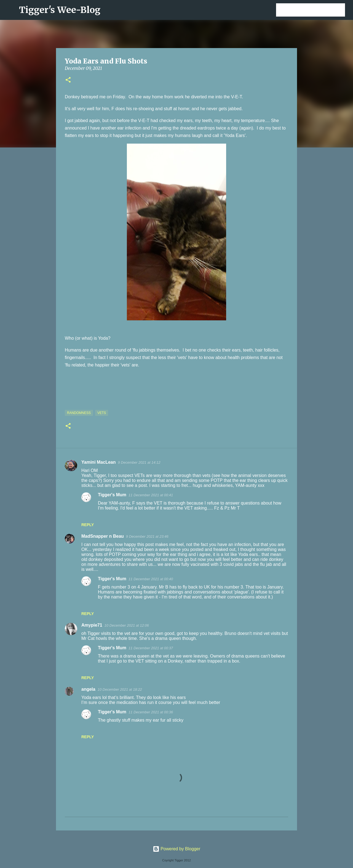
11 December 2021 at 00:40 (151, 579)
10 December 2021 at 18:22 (120, 689)
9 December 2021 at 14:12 (139, 462)
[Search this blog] (316, 10)
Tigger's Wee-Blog (60, 10)
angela (88, 689)
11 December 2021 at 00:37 (151, 648)
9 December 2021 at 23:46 (147, 536)
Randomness (79, 413)
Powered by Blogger (177, 849)
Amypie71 (92, 625)
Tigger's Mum (112, 495)
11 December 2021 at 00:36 (151, 712)
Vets (102, 413)
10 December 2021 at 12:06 (127, 625)
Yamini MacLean (99, 462)
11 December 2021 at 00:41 (151, 495)
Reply (88, 525)
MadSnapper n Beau (103, 536)
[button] (68, 80)
